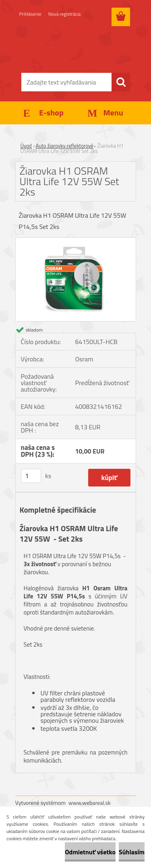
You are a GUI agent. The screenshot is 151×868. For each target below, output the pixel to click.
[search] (121, 82)
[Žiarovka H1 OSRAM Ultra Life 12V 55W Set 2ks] (76, 241)
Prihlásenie (30, 14)
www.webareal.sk (90, 803)
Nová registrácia (65, 14)
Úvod (26, 146)
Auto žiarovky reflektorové (65, 146)
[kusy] (31, 476)
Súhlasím (132, 852)
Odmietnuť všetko (90, 852)
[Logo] (75, 47)
